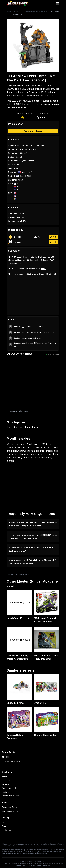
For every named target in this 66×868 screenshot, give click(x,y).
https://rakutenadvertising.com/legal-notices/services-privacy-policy (25, 854)
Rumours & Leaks (9, 788)
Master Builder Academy (34, 12)
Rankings (18, 12)
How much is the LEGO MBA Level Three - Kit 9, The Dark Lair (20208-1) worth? (33, 524)
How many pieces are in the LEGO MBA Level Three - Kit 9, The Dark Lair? (33, 537)
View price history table (18, 411)
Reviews (5, 784)
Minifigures (7, 830)
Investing (6, 781)
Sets (4, 826)
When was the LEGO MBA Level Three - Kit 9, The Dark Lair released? (33, 562)
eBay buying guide (10, 811)
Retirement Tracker (10, 807)
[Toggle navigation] (58, 3)
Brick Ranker (9, 752)
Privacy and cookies (10, 796)
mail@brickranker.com (11, 761)
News (4, 777)
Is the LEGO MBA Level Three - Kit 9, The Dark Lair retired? (31, 549)
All (3, 822)
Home (9, 12)
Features (6, 792)
